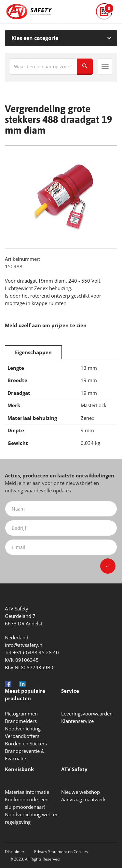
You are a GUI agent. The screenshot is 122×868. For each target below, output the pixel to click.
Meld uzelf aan (23, 325)
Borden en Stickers (26, 743)
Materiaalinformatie (27, 792)
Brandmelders (21, 721)
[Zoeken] (85, 67)
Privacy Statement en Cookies (61, 852)
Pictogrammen (21, 714)
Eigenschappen (33, 352)
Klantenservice (77, 721)
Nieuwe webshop (81, 792)
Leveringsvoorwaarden (87, 714)
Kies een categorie (35, 38)
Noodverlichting (23, 728)
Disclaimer (15, 852)
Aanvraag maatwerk (83, 799)
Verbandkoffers (22, 736)
